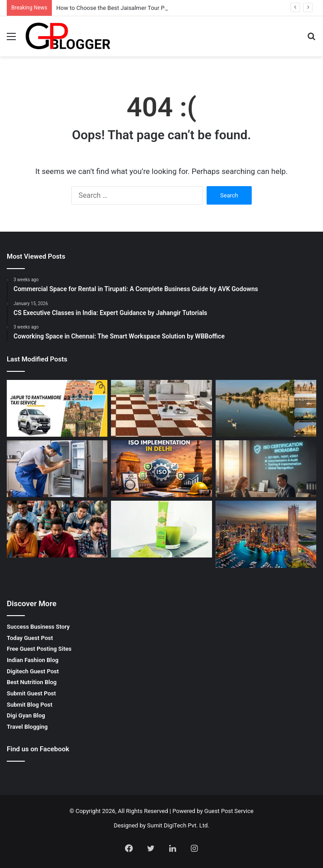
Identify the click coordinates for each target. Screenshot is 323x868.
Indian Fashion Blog (33, 660)
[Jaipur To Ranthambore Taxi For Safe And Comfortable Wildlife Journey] (57, 408)
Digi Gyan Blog (26, 715)
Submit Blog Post (30, 705)
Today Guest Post (30, 638)
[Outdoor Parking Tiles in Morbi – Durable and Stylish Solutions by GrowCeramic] (161, 408)
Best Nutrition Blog (32, 682)
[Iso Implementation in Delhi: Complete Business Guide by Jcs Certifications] (161, 469)
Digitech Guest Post (33, 671)
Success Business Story (38, 627)
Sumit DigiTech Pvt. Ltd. (178, 825)
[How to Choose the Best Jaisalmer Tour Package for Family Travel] (266, 408)
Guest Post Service (229, 811)
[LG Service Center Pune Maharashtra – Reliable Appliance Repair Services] (57, 469)
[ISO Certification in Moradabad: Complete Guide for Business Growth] (266, 469)
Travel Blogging (27, 727)
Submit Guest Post (31, 693)
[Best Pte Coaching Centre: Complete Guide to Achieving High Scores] (57, 529)
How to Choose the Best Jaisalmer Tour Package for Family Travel (142, 8)
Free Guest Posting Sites (39, 649)
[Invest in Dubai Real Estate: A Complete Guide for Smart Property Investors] (266, 534)
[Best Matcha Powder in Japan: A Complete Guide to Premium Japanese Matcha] (161, 529)
